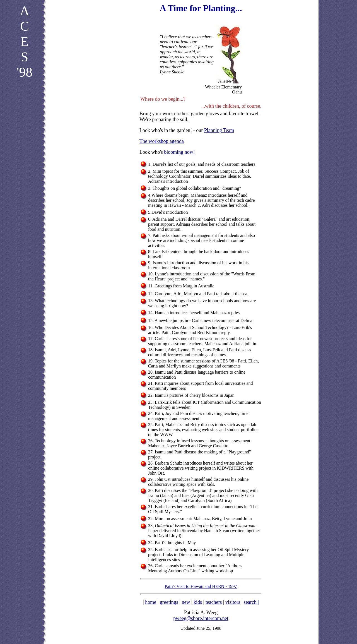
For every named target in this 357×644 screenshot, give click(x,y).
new (186, 602)
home (151, 602)
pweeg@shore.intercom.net (201, 618)
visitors (233, 602)
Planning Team (219, 130)
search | (251, 602)
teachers (214, 602)
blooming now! (179, 152)
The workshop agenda (162, 141)
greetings (169, 602)
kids (198, 602)
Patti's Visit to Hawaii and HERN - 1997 (201, 586)
